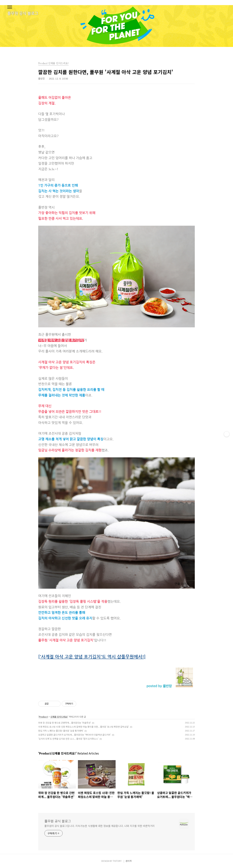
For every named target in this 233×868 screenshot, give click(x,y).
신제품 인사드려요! (59, 717)
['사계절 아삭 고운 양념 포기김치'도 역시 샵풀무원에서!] (92, 657)
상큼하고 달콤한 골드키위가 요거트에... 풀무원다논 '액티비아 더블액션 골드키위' (75, 735)
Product (43, 717)
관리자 (129, 861)
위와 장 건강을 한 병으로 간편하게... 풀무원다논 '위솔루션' (65, 723)
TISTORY (117, 861)
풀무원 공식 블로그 (58, 821)
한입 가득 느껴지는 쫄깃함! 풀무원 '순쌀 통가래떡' (61, 731)
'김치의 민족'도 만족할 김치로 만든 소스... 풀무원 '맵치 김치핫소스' (68, 739)
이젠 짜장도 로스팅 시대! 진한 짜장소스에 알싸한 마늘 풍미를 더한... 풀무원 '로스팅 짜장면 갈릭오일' (84, 727)
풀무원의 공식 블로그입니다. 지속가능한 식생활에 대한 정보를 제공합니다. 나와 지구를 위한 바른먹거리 (99, 826)
